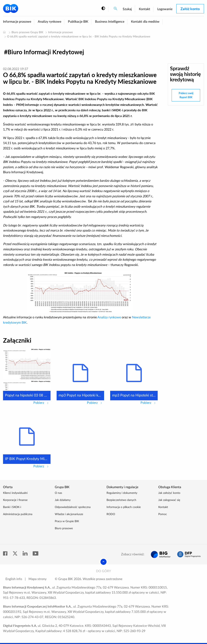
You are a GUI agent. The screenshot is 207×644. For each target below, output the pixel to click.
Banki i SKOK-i (12, 507)
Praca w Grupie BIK (67, 521)
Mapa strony (37, 579)
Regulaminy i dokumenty (122, 493)
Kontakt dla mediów (145, 22)
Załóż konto (190, 9)
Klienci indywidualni (15, 493)
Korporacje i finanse (15, 500)
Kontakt (145, 9)
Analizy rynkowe (50, 22)
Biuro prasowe (64, 528)
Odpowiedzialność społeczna (73, 507)
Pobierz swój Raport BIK (186, 95)
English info (14, 579)
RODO (111, 514)
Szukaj (127, 9)
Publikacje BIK (78, 22)
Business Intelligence (110, 22)
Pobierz (42, 402)
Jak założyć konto (169, 493)
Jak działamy (63, 500)
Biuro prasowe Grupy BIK (27, 32)
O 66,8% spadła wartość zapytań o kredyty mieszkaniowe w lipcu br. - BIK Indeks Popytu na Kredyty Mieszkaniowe (79, 37)
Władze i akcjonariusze (69, 514)
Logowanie (165, 9)
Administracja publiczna (18, 514)
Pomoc (163, 514)
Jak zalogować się (169, 500)
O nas (58, 493)
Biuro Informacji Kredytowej (46, 52)
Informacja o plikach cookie (124, 507)
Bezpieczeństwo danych (121, 500)
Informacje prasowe (17, 22)
